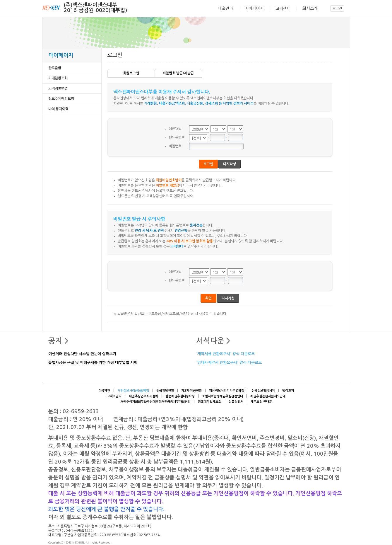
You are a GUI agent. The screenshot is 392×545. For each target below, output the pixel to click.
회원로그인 (131, 73)
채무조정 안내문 (261, 402)
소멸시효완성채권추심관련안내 (222, 396)
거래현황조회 (58, 78)
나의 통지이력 (58, 109)
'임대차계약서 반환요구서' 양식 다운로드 (229, 363)
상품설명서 (236, 402)
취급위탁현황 (165, 391)
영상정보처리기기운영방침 (227, 391)
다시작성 (230, 164)
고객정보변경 (58, 88)
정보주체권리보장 (61, 99)
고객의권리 (114, 396)
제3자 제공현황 (191, 391)
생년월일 (175, 129)
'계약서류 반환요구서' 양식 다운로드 (225, 354)
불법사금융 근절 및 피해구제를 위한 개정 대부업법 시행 (93, 363)
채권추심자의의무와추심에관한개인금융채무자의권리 (155, 402)
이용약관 (104, 391)
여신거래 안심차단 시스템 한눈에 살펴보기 (82, 354)
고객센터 (283, 8)
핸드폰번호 (177, 137)
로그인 (337, 8)
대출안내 (225, 8)
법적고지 (288, 391)
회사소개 (310, 8)
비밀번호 (175, 146)
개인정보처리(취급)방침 (133, 391)
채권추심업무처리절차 (143, 396)
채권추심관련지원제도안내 (268, 396)
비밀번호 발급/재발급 (178, 73)
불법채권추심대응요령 (180, 396)
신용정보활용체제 (263, 391)
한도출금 (55, 68)
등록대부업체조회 (210, 402)
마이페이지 (254, 8)
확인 (208, 298)
